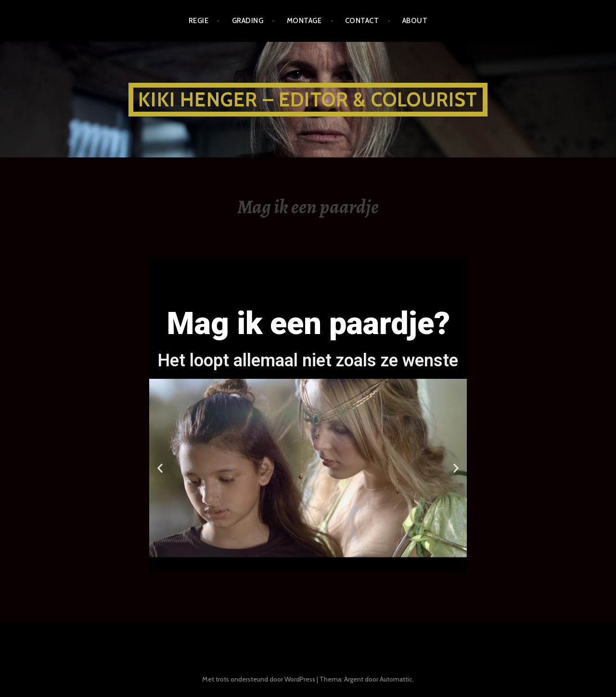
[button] (286, 563)
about (415, 21)
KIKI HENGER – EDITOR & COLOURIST (308, 99)
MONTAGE (304, 21)
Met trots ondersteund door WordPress (259, 679)
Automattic (396, 679)
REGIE (199, 21)
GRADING (248, 21)
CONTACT (362, 21)
